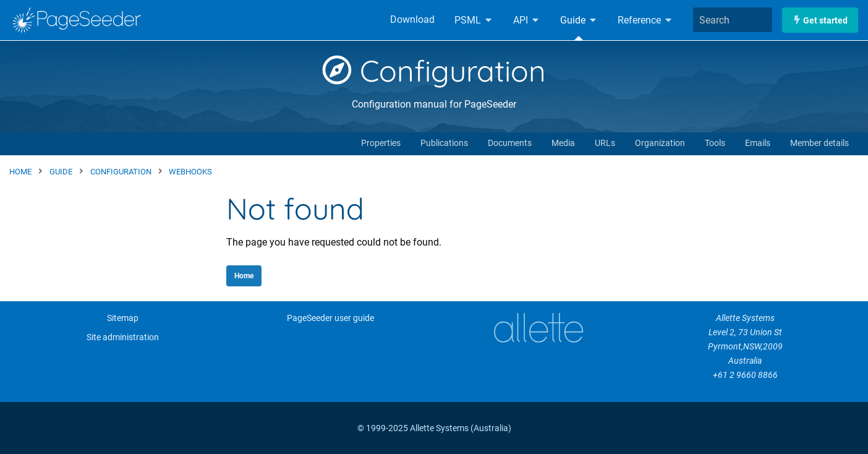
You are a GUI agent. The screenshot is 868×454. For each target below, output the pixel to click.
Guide (579, 20)
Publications (444, 143)
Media (563, 143)
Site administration (123, 337)
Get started (820, 20)
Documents (510, 143)
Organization (660, 143)
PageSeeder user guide (330, 318)
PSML (474, 20)
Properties (381, 143)
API (527, 20)
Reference (645, 20)
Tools (715, 143)
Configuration (434, 71)
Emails (758, 143)
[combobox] (733, 20)
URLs (605, 143)
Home (244, 276)
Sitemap (123, 318)
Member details (819, 143)
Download (412, 19)
